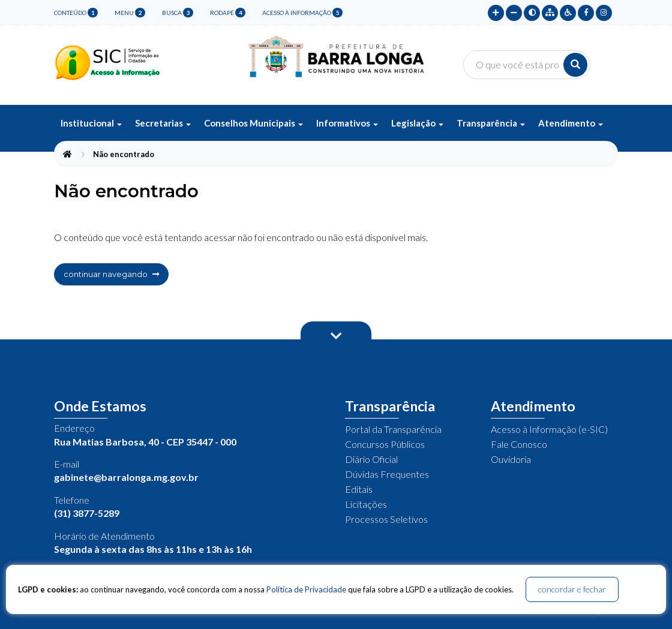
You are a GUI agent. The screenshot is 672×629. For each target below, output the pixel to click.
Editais (359, 489)
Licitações (366, 504)
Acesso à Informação (302, 13)
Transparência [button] (491, 123)
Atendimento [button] (571, 123)
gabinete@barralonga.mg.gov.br (126, 477)
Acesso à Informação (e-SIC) (549, 429)
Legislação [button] (417, 123)
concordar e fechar (572, 589)
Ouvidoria (511, 459)
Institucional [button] (91, 123)
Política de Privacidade (306, 589)
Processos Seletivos (386, 519)
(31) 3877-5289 (87, 513)
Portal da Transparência (393, 429)
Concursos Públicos (385, 444)
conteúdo (76, 13)
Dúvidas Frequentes (387, 474)
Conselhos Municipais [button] (253, 123)
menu (130, 13)
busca (178, 13)
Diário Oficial (371, 459)
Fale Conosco (519, 444)
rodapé (228, 13)
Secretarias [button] (163, 123)
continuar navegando (111, 274)
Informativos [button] (347, 123)
